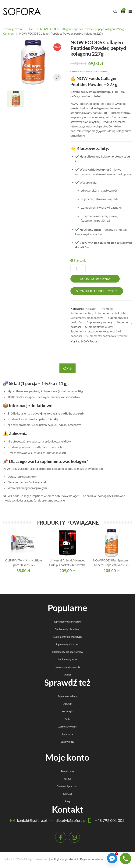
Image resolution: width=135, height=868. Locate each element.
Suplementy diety (82, 313)
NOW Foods (89, 341)
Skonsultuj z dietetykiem (97, 291)
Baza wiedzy (67, 742)
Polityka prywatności (64, 859)
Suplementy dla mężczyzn (87, 318)
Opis (67, 368)
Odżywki (67, 704)
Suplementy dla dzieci (67, 644)
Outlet (67, 675)
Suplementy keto (67, 659)
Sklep (31, 29)
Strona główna (12, 29)
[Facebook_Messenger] (112, 858)
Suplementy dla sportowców (67, 652)
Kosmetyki (67, 711)
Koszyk (67, 779)
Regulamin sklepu (92, 859)
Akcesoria (67, 734)
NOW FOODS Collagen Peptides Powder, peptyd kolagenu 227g (82, 29)
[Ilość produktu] (78, 268)
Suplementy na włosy (99, 327)
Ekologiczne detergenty (67, 667)
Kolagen (8, 33)
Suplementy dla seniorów (67, 622)
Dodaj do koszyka (95, 279)
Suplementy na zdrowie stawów (107, 336)
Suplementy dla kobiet (112, 313)
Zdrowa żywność (67, 727)
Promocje (107, 309)
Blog (67, 801)
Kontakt (67, 794)
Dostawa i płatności (67, 786)
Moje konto (67, 771)
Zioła (67, 719)
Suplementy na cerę (100, 322)
